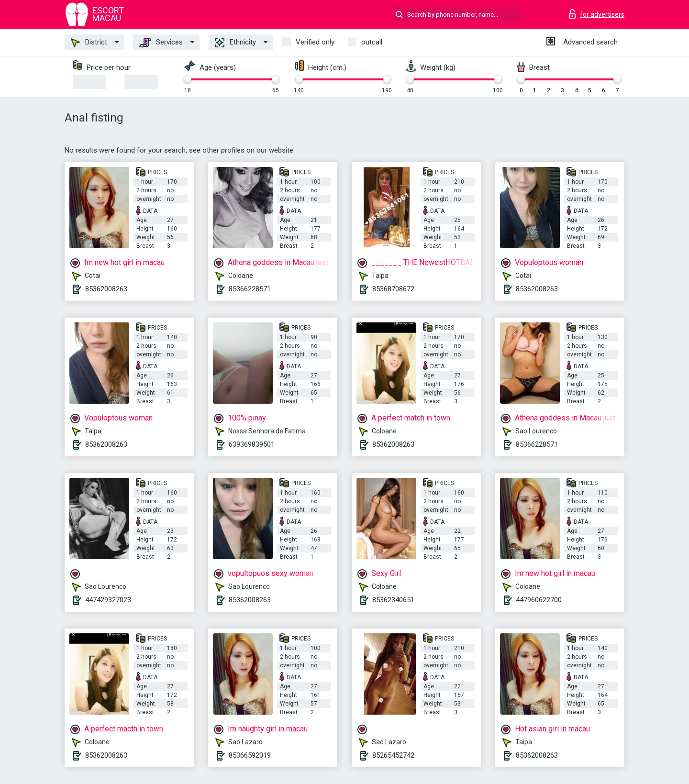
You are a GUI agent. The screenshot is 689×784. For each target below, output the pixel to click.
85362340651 (393, 600)
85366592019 (250, 755)
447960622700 (539, 600)
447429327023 (108, 600)
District (89, 43)
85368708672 (393, 289)
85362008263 (106, 289)
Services (161, 43)
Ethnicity (235, 43)
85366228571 (250, 289)
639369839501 (252, 444)
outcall (372, 42)
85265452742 (393, 755)
